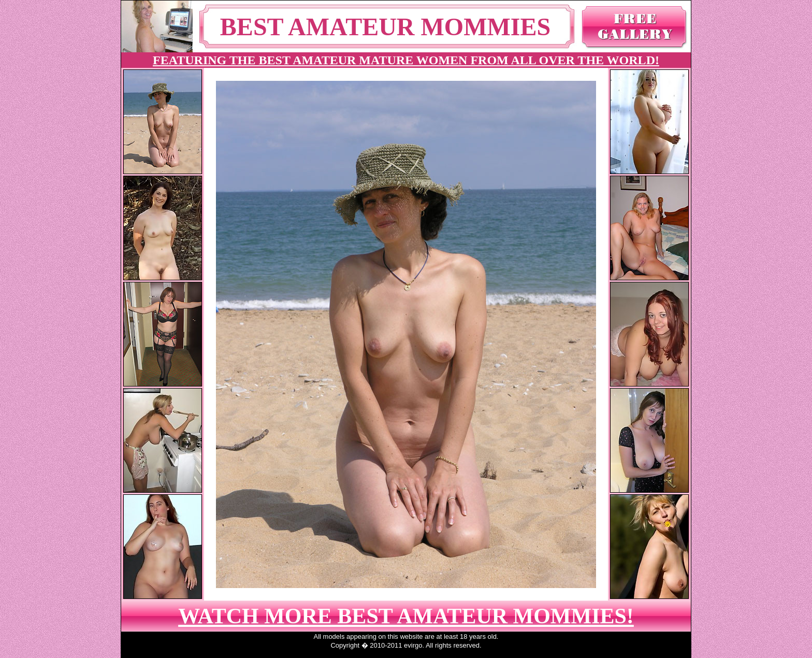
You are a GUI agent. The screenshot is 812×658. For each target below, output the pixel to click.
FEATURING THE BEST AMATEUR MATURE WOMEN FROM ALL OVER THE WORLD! (406, 60)
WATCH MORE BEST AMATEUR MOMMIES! (406, 616)
